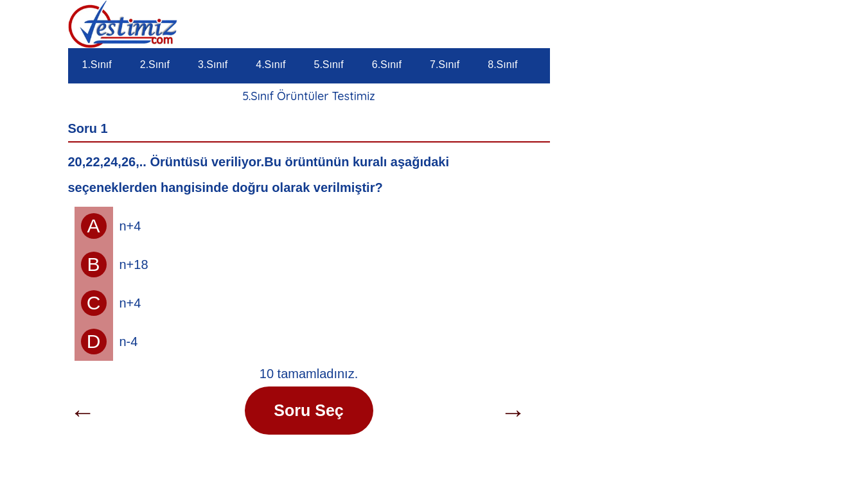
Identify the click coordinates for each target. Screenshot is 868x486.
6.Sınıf (387, 65)
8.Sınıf (502, 65)
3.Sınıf (213, 65)
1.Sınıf (97, 65)
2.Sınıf (155, 65)
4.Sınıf (270, 65)
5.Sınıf (329, 65)
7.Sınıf (445, 65)
